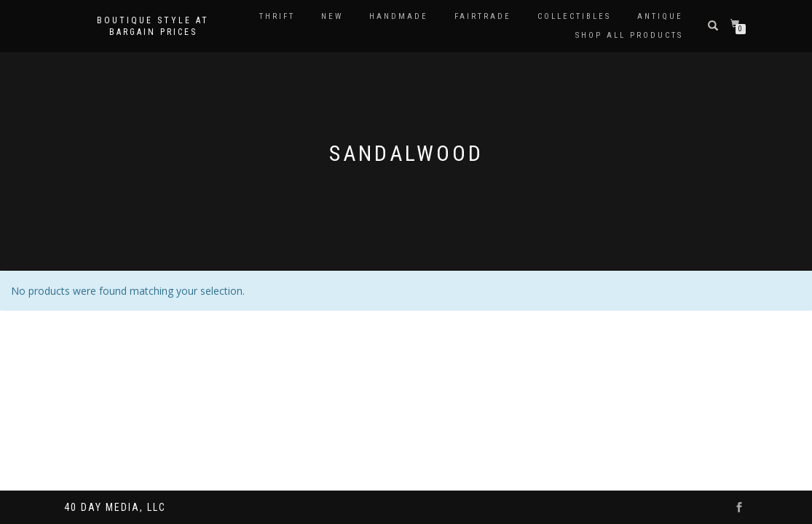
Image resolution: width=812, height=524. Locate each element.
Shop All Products (629, 35)
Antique (660, 16)
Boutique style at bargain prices (153, 26)
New (332, 16)
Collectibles (574, 16)
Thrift (277, 16)
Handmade (399, 16)
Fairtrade (483, 16)
